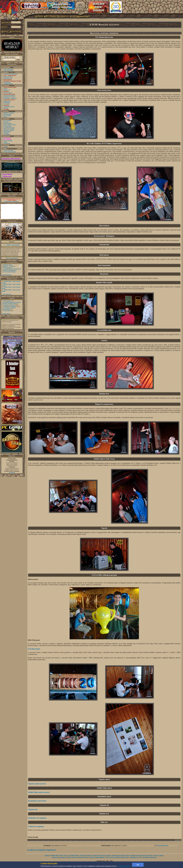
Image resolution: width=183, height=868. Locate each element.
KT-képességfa (7, 126)
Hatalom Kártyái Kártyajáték (102, 856)
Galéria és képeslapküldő (97, 857)
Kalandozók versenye (9, 97)
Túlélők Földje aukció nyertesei (39, 792)
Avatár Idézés (7, 311)
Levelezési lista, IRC (9, 127)
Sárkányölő (83, 856)
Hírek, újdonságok (8, 69)
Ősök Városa (64, 856)
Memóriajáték (7, 114)
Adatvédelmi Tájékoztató (7, 175)
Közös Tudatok (8, 123)
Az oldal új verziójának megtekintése (41, 850)
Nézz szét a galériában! (12, 258)
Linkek (5, 142)
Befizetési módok (8, 77)
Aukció (5, 89)
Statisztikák (7, 102)
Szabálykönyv (7, 82)
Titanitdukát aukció (9, 107)
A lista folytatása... (7, 275)
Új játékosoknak (8, 84)
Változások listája (8, 71)
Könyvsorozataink (77, 857)
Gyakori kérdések (8, 150)
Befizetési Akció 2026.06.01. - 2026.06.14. (9, 265)
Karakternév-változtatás (10, 98)
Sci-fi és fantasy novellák (112, 857)
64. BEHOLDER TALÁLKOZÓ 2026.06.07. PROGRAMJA (11, 270)
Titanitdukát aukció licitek (37, 801)
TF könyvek (7, 143)
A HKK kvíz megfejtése (36, 827)
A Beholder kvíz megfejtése (37, 818)
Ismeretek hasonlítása (9, 96)
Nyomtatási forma (163, 846)
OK (138, 865)
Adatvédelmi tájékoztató (149, 857)
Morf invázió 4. (8, 268)
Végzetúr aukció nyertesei (37, 784)
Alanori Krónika (158, 856)
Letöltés (6, 147)
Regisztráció (125, 857)
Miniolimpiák (7, 132)
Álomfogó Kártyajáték (118, 856)
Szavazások (7, 104)
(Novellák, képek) (34, 649)
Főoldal (47, 856)
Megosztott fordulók (9, 129)
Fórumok (6, 122)
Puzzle (5, 117)
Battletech (63, 857)
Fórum (86, 857)
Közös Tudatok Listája (10, 125)
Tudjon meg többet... (125, 866)
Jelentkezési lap (8, 78)
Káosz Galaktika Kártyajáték (135, 856)
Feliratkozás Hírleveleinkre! (11, 159)
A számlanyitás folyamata (10, 74)
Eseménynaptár (8, 93)
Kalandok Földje (74, 856)
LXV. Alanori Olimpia (9, 272)
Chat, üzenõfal (7, 120)
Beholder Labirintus (9, 113)
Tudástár (6, 108)
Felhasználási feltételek (10, 152)
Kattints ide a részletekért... (12, 201)
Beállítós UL (7, 90)
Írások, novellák (8, 141)
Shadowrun (55, 857)
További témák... (7, 314)
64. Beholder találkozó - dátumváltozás (9, 308)
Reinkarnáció (7, 101)
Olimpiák (6, 133)
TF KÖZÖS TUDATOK (10, 306)
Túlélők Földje (55, 856)
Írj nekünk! (12, 472)
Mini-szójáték (7, 116)
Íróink (69, 857)
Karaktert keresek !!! (9, 305)
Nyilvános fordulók (9, 130)
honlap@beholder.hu (12, 460)
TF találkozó (7, 134)
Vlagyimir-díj (33, 809)
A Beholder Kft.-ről (135, 857)
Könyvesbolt (148, 856)
